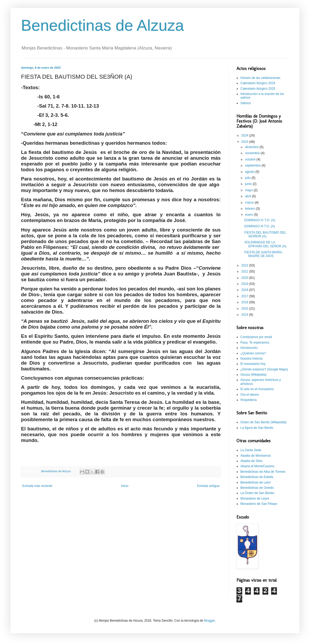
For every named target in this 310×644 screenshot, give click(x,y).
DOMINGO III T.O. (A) (260, 226)
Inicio (125, 486)
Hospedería (249, 400)
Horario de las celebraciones (260, 78)
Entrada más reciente (37, 486)
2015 (245, 309)
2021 (245, 271)
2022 (245, 265)
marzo (250, 203)
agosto (250, 172)
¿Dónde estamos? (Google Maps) (264, 369)
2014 (245, 315)
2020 (245, 278)
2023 (245, 142)
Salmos (246, 103)
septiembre (253, 165)
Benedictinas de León (255, 482)
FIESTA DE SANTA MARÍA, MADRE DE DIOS (264, 254)
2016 (245, 302)
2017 (245, 296)
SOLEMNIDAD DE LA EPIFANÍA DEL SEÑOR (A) (265, 244)
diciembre (252, 147)
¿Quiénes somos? (253, 353)
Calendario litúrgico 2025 (258, 89)
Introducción (249, 348)
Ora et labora (250, 395)
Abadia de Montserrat (255, 456)
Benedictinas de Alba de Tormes (263, 472)
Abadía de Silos (251, 461)
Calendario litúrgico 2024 (258, 83)
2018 (245, 290)
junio (249, 184)
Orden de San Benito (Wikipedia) (263, 422)
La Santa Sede (251, 450)
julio (248, 178)
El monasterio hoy (253, 364)
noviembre (253, 153)
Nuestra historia (251, 359)
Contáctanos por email (256, 337)
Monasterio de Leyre (255, 499)
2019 (245, 284)
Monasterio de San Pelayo (259, 504)
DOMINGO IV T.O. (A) (260, 220)
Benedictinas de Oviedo (257, 488)
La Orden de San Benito (257, 493)
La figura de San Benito (257, 428)
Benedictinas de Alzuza (102, 25)
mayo (249, 190)
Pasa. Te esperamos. (255, 343)
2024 (245, 135)
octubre (251, 159)
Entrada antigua (208, 486)
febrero (250, 209)
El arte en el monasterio (257, 389)
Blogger (210, 621)
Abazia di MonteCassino (257, 466)
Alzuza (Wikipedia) (253, 375)
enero (250, 215)
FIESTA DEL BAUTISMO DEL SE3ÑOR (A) (265, 234)
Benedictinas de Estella (257, 477)
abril (249, 196)
